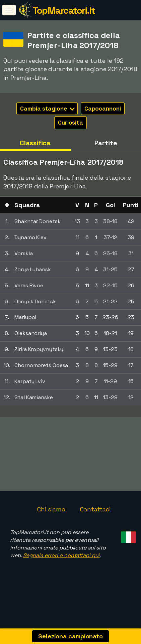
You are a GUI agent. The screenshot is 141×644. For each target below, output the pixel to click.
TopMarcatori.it (64, 10)
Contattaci (95, 513)
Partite (106, 143)
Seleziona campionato (70, 636)
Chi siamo (51, 513)
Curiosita (70, 123)
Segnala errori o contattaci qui (61, 559)
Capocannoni (103, 109)
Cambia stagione (47, 109)
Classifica (35, 143)
